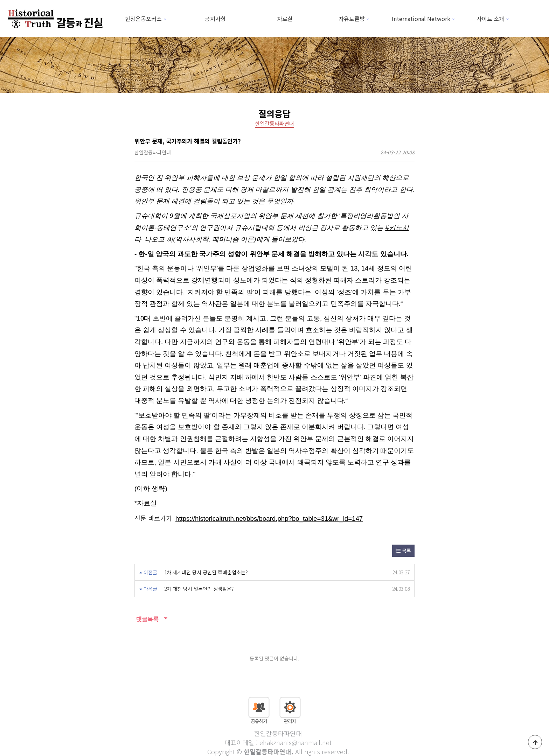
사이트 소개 (490, 19)
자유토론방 (352, 19)
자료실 (285, 19)
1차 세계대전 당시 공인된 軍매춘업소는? (206, 572)
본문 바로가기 (0, 0)
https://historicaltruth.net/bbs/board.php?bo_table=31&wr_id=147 (269, 519)
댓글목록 (147, 619)
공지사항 (215, 19)
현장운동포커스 (143, 19)
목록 (403, 551)
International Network (421, 19)
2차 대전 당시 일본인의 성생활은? (199, 589)
